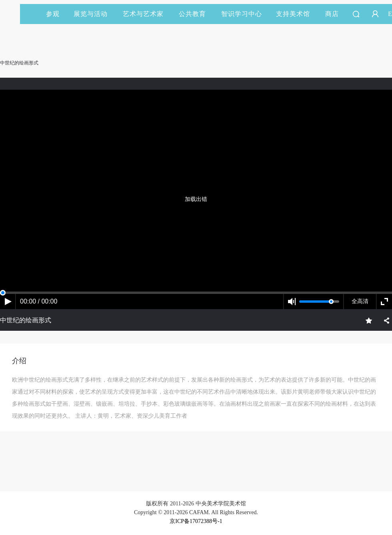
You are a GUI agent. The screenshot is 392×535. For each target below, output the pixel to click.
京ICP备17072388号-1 (196, 521)
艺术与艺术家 (147, 14)
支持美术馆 (297, 14)
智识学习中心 (242, 14)
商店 (332, 14)
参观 (53, 14)
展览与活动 (94, 14)
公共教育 (196, 14)
